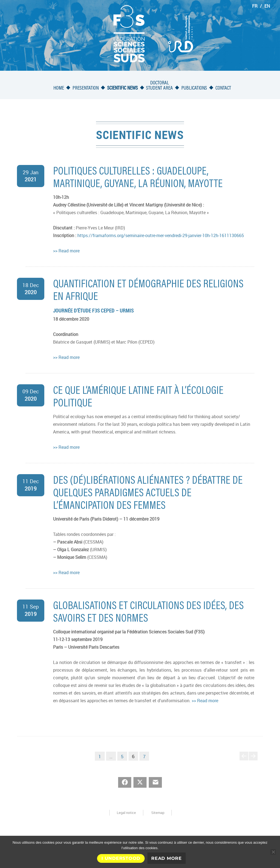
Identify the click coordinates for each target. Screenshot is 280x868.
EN (267, 6)
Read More (167, 858)
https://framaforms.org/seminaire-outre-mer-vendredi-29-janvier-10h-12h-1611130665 (161, 235)
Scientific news (122, 88)
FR (255, 6)
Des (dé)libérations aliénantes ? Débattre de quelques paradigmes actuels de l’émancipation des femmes (148, 494)
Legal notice (126, 813)
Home (59, 88)
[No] (273, 852)
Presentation (86, 88)
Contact (223, 88)
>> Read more (66, 251)
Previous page (244, 760)
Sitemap (158, 813)
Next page (253, 760)
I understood (121, 858)
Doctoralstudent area (159, 86)
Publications (194, 88)
